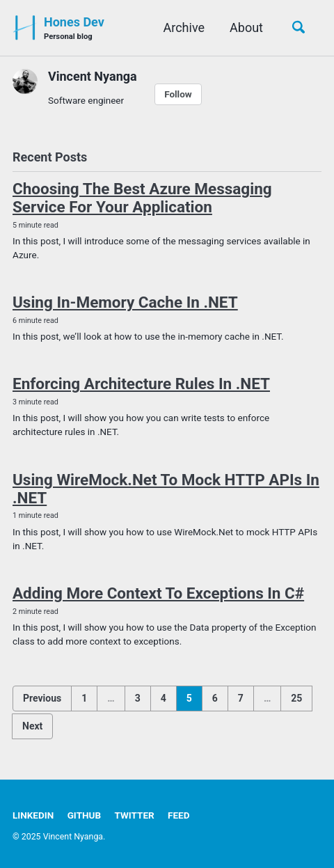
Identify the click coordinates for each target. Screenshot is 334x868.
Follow (178, 94)
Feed (178, 815)
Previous (42, 698)
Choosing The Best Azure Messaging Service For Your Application (142, 198)
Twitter (135, 815)
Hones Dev (74, 29)
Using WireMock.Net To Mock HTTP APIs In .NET (166, 489)
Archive (184, 27)
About (246, 27)
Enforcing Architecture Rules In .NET (141, 384)
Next (32, 726)
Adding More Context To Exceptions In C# (158, 593)
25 (296, 698)
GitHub (84, 815)
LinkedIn (33, 815)
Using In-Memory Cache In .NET (125, 302)
